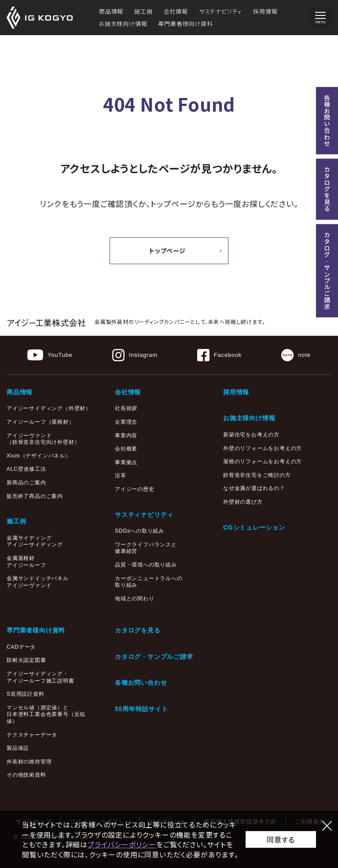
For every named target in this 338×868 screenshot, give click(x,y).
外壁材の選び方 (243, 502)
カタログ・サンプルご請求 (154, 657)
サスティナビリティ (144, 515)
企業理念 (126, 422)
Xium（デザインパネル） (39, 456)
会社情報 (176, 11)
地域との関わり (135, 599)
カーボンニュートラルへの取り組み (149, 582)
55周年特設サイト (141, 709)
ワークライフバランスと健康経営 (146, 548)
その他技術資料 (26, 775)
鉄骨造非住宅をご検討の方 (257, 475)
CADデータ (21, 647)
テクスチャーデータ (32, 735)
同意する (281, 839)
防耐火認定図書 (26, 660)
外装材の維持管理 (29, 762)
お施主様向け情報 (123, 24)
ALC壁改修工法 (26, 469)
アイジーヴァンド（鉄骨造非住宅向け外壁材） (43, 439)
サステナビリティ (220, 11)
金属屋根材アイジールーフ (26, 562)
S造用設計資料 (26, 694)
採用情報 (265, 11)
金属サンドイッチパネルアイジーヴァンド (38, 582)
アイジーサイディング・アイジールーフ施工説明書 (40, 677)
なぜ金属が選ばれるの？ (254, 488)
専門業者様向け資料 (185, 24)
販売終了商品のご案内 (35, 496)
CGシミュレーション (254, 527)
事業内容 (126, 436)
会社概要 (126, 449)
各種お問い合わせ (141, 683)
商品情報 (111, 11)
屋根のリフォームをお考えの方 (263, 461)
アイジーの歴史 (135, 489)
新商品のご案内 (26, 483)
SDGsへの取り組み (140, 531)
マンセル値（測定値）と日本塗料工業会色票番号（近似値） (46, 714)
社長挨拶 (126, 408)
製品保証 (18, 748)
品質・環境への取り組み (146, 565)
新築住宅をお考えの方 (251, 435)
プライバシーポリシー (122, 844)
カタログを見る (138, 630)
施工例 (143, 11)
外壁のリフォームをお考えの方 (263, 448)
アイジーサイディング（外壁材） (49, 408)
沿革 (121, 476)
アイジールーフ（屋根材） (40, 422)
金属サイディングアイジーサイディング (35, 541)
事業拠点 (126, 462)
